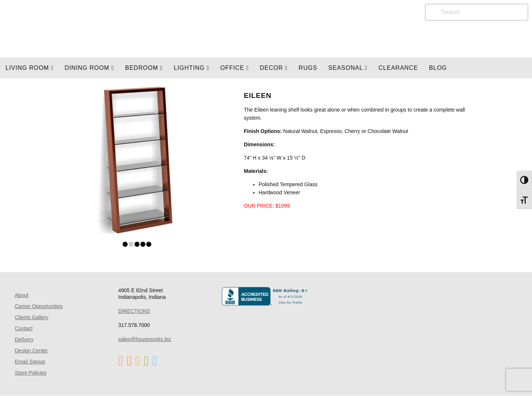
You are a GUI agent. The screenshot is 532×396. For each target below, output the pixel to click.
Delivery (24, 339)
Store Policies (31, 373)
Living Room (30, 68)
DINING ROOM (89, 68)
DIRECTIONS (134, 311)
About (22, 295)
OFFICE (234, 68)
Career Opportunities (39, 306)
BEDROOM (144, 68)
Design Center (31, 351)
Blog (438, 68)
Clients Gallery (32, 317)
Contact (24, 328)
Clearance (398, 68)
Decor (274, 68)
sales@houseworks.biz (145, 339)
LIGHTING (191, 68)
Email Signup (30, 362)
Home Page (95, 29)
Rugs (308, 68)
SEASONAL (348, 68)
